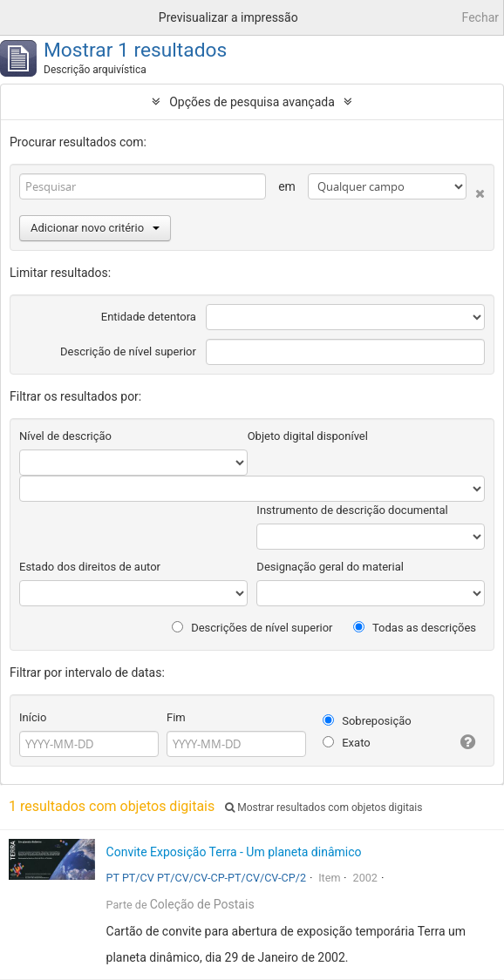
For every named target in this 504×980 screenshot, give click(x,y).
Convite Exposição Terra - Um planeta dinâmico (234, 852)
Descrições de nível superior (252, 628)
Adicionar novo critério (95, 228)
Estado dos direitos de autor (90, 567)
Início (33, 717)
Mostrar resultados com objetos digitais (324, 808)
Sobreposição (367, 721)
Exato (347, 743)
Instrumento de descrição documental (352, 510)
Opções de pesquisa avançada (252, 102)
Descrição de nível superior (128, 351)
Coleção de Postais (202, 904)
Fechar (480, 17)
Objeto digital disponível (308, 436)
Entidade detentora (149, 317)
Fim (176, 717)
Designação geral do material (330, 567)
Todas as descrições (415, 628)
